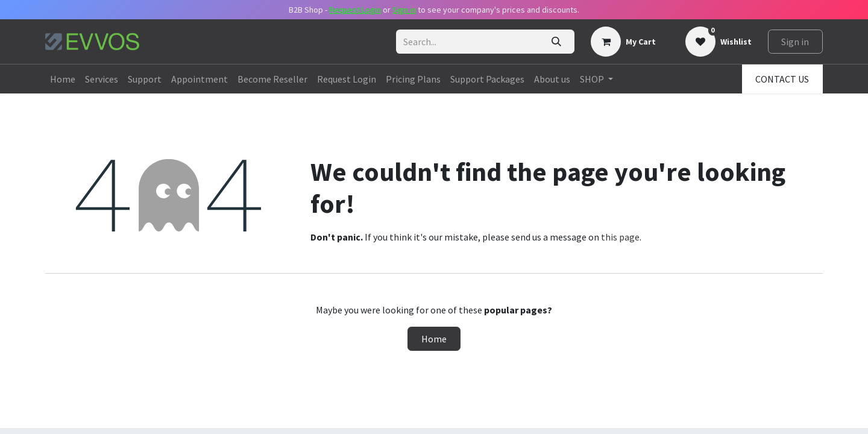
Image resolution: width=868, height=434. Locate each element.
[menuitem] (63, 79)
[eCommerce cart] (623, 42)
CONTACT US (782, 79)
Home (434, 339)
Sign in (795, 42)
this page (620, 237)
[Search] (556, 42)
